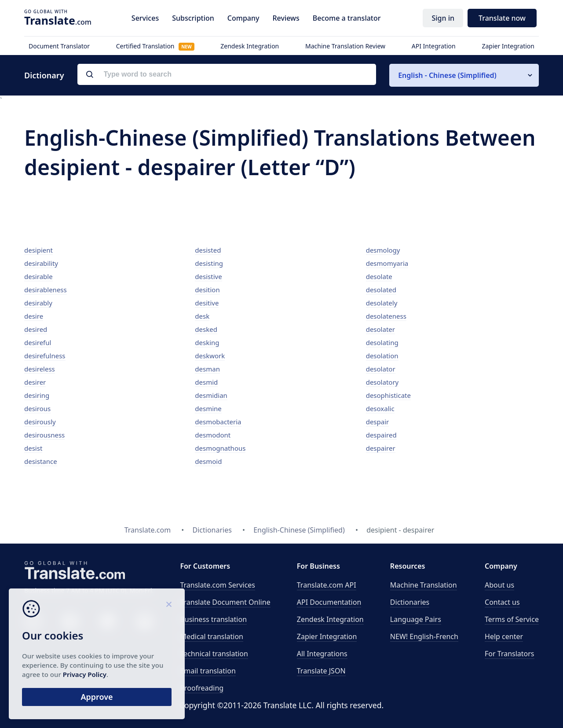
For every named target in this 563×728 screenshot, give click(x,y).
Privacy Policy (85, 674)
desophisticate (388, 395)
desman (207, 369)
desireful (38, 342)
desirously (40, 422)
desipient (38, 250)
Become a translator (347, 18)
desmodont (213, 435)
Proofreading (202, 688)
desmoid (208, 461)
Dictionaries (410, 602)
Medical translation (212, 636)
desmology (383, 250)
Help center (504, 636)
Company (243, 18)
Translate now (502, 18)
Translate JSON (321, 671)
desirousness (44, 435)
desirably (38, 303)
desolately (382, 303)
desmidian (211, 395)
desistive (208, 276)
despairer (381, 448)
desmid (206, 382)
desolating (382, 342)
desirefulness (45, 356)
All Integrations (322, 654)
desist (33, 448)
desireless (40, 369)
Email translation (208, 671)
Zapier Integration (508, 46)
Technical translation (214, 654)
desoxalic (380, 408)
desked (206, 329)
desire (34, 316)
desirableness (46, 290)
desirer (35, 382)
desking (207, 342)
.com (58, 20)
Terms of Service (512, 619)
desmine (208, 408)
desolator (381, 369)
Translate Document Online (225, 602)
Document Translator (59, 46)
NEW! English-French (424, 636)
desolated (381, 290)
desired (36, 329)
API (327, 585)
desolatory (382, 382)
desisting (209, 263)
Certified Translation (155, 46)
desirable (38, 276)
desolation (382, 356)
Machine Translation (424, 585)
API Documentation (329, 602)
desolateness (386, 316)
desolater (380, 329)
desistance (41, 461)
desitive (207, 303)
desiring (37, 395)
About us (499, 585)
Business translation (213, 619)
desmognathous (220, 448)
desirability (41, 263)
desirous (37, 408)
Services (145, 18)
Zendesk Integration (250, 46)
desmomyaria (387, 263)
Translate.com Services (218, 585)
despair (378, 422)
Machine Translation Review (345, 46)
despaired (381, 435)
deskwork (210, 356)
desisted (208, 250)
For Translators (510, 654)
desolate (379, 276)
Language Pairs (416, 619)
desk (202, 316)
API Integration (434, 46)
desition (207, 290)
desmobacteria (218, 422)
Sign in (443, 18)
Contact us (502, 602)
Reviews (286, 18)
